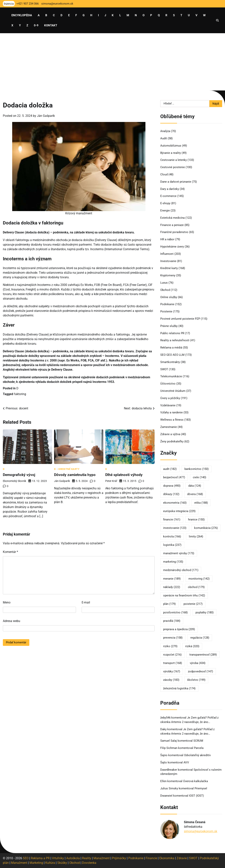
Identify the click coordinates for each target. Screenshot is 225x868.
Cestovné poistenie (173, 167)
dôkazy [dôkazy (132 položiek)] (171, 494)
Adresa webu (12, 621)
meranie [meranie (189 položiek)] (172, 579)
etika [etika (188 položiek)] (201, 503)
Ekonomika (167, 858)
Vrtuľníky (58, 858)
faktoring (20, 394)
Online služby (169, 297)
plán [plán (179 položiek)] (169, 604)
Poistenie (166, 311)
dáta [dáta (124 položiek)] (195, 486)
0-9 (36, 25)
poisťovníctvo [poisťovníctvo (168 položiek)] (175, 612)
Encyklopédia (22, 15)
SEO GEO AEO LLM (172, 355)
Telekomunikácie (171, 376)
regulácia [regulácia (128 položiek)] (200, 638)
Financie (151, 858)
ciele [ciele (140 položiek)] (199, 477)
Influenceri (167, 254)
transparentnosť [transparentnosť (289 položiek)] (203, 655)
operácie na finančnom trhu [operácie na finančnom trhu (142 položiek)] (184, 595)
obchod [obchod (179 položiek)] (196, 587)
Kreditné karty (69, 469)
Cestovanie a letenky (174, 160)
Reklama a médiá (171, 348)
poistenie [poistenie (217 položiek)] (193, 604)
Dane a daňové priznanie (176, 182)
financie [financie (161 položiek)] (172, 520)
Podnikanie (167, 304)
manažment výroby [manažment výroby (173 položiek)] (179, 553)
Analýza (165, 131)
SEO (26, 858)
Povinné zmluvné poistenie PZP (180, 319)
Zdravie (182, 858)
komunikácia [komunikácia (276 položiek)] (206, 528)
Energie (165, 211)
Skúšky (62, 863)
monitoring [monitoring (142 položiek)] (199, 579)
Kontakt (51, 25)
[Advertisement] (112, 62)
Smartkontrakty (170, 362)
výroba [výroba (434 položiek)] (198, 663)
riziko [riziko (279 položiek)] (170, 646)
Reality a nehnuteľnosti (175, 340)
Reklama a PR (40, 858)
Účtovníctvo (168, 384)
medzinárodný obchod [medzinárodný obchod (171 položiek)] (181, 570)
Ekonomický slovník (14, 481)
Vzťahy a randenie (172, 412)
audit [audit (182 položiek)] (170, 469)
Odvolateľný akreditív (197, 755)
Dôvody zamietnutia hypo (75, 475)
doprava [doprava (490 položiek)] (172, 486)
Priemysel (201, 788)
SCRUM (198, 741)
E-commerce (168, 196)
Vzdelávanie (168, 405)
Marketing (36, 863)
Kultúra (50, 863)
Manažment (102, 858)
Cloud (164, 174)
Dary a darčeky (170, 189)
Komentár (10, 552)
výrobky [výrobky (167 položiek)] (172, 671)
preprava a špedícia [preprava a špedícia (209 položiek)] (179, 629)
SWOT (164, 369)
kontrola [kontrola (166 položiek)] (172, 536)
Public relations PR (172, 333)
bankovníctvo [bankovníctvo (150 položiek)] (197, 469)
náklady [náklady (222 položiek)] (172, 587)
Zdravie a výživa (170, 434)
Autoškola (73, 858)
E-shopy (165, 203)
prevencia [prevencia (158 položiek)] (173, 638)
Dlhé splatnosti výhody (124, 475)
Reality (87, 858)
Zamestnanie (169, 427)
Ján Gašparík (46, 116)
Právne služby (169, 326)
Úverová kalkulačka (195, 781)
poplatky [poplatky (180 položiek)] (205, 612)
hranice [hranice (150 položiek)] (196, 520)
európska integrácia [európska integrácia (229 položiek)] (179, 511)
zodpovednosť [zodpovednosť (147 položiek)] (200, 671)
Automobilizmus (171, 146)
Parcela (199, 748)
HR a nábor (167, 239)
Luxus (164, 283)
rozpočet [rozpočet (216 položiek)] (172, 655)
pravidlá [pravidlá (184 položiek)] (172, 621)
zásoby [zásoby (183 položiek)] (171, 680)
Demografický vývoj (20, 475)
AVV (187, 762)
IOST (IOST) (196, 796)
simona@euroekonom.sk (201, 831)
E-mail (86, 602)
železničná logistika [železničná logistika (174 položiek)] (179, 688)
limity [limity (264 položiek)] (196, 536)
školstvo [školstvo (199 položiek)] (196, 680)
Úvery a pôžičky (170, 398)
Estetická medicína (172, 218)
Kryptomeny (168, 275)
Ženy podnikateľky (172, 441)
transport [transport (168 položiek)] (173, 663)
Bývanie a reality (171, 153)
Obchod (165, 290)
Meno (7, 602)
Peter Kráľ (111, 481)
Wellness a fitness (172, 420)
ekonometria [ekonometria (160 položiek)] (175, 503)
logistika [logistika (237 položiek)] (172, 545)
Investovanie (168, 261)
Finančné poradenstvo (174, 232)
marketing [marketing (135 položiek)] (173, 562)
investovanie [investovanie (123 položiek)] (175, 528)
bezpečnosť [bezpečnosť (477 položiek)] (174, 477)
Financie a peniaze (172, 225)
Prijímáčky (119, 858)
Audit (164, 138)
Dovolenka (89, 863)
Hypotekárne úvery (172, 247)
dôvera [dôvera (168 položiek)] (195, 494)
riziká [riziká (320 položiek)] (192, 646)
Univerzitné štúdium (173, 391)
